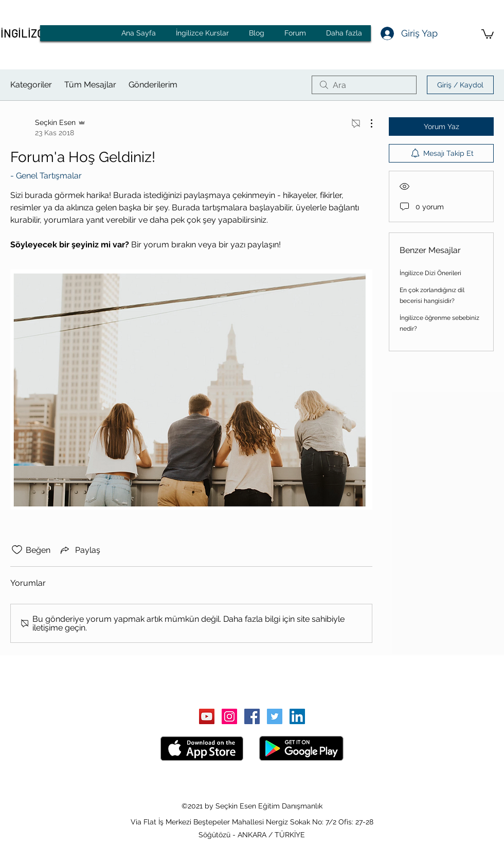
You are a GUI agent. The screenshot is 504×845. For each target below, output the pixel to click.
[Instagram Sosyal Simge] (229, 716)
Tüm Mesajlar (90, 85)
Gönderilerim (153, 85)
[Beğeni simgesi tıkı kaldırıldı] (17, 550)
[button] (488, 33)
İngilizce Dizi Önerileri (430, 273)
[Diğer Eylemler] (366, 123)
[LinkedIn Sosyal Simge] (297, 716)
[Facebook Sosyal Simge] (252, 716)
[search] (364, 85)
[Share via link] (79, 550)
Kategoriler (31, 85)
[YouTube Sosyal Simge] (207, 716)
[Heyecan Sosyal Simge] (275, 716)
